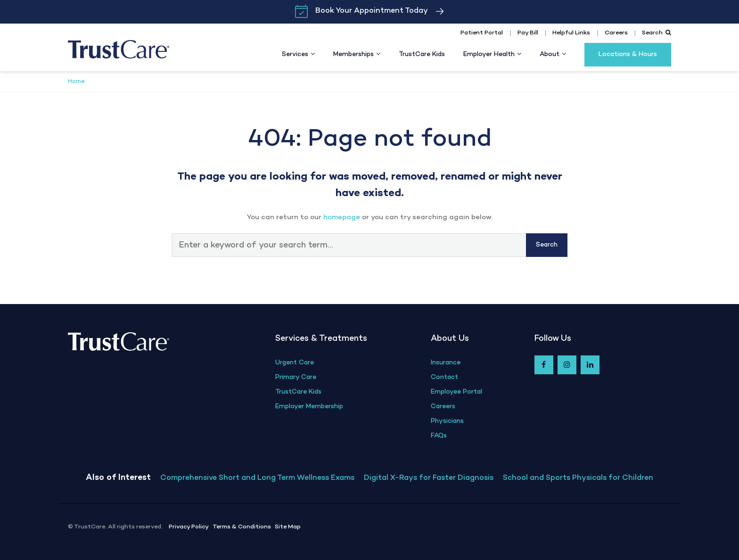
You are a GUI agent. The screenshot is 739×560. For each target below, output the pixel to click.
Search (657, 33)
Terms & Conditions (242, 527)
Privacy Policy (189, 527)
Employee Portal (456, 392)
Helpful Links (571, 33)
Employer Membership (309, 407)
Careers (616, 33)
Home (76, 82)
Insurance (446, 363)
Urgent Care (295, 363)
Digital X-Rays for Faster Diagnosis (429, 478)
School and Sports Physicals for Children (578, 478)
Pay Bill (528, 33)
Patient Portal (482, 33)
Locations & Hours (628, 54)
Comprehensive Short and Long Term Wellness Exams (257, 478)
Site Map (288, 527)
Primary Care (296, 377)
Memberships (353, 54)
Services (295, 54)
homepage (342, 217)
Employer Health (489, 54)
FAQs (439, 436)
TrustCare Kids (422, 54)
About (550, 54)
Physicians (447, 421)
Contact (444, 377)
